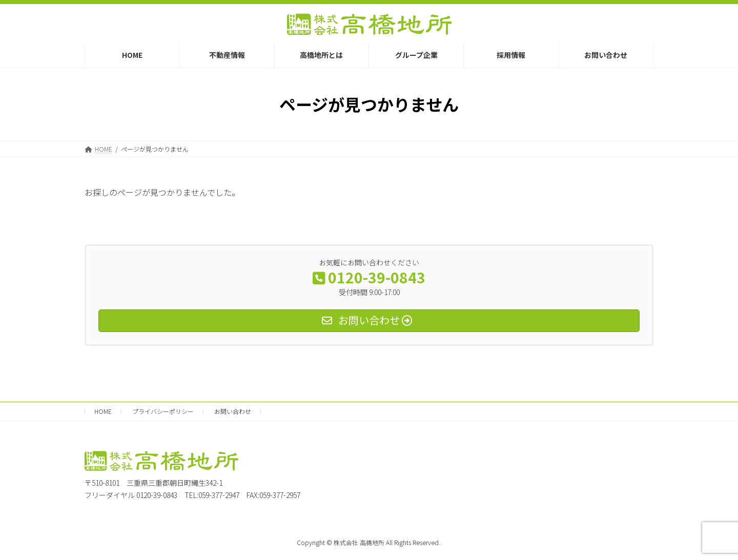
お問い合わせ (233, 411)
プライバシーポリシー (163, 411)
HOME (103, 411)
